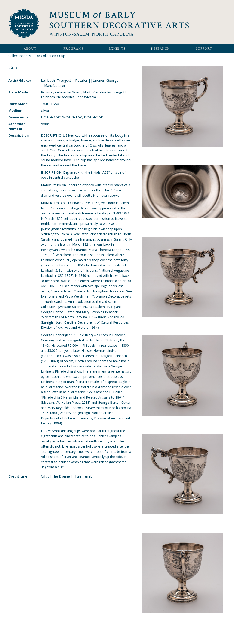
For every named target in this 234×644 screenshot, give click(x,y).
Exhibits (117, 49)
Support (204, 49)
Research (160, 49)
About (30, 49)
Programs (73, 49)
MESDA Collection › (43, 56)
